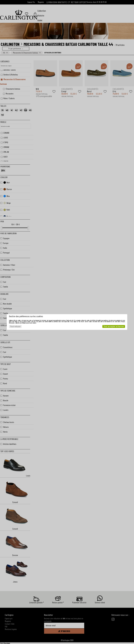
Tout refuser (15, 326)
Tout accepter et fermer (114, 326)
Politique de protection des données (29, 323)
